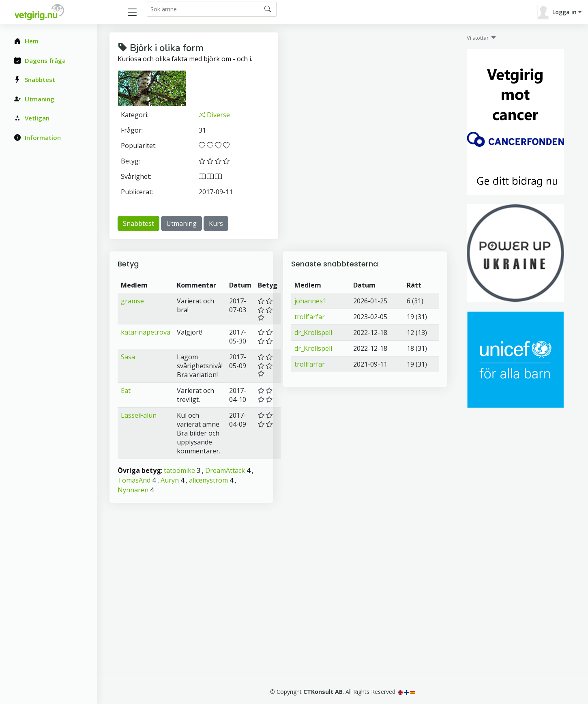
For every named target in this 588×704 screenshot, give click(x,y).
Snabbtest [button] (138, 223)
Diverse (214, 115)
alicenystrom (208, 480)
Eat (126, 391)
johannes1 (310, 301)
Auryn (170, 480)
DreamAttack (225, 470)
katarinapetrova (146, 332)
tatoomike (179, 470)
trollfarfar (310, 317)
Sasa (128, 357)
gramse (132, 301)
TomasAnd (134, 480)
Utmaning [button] (181, 223)
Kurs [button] (216, 223)
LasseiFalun (139, 415)
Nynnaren (133, 490)
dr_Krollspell (313, 333)
